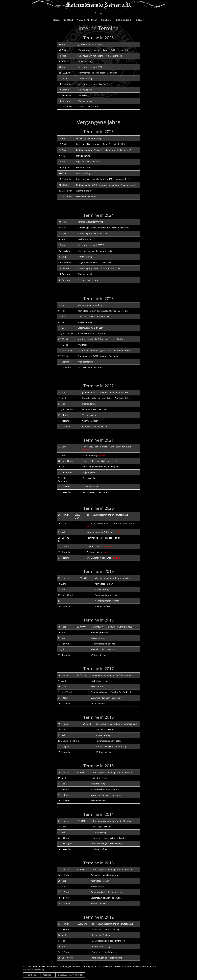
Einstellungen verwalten (70, 975)
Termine (69, 20)
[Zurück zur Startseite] (99, 5)
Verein (56, 20)
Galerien (106, 20)
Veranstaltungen (87, 20)
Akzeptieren (31, 975)
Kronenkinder (123, 20)
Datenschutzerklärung (34, 970)
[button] (96, 13)
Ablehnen (48, 975)
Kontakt (140, 20)
